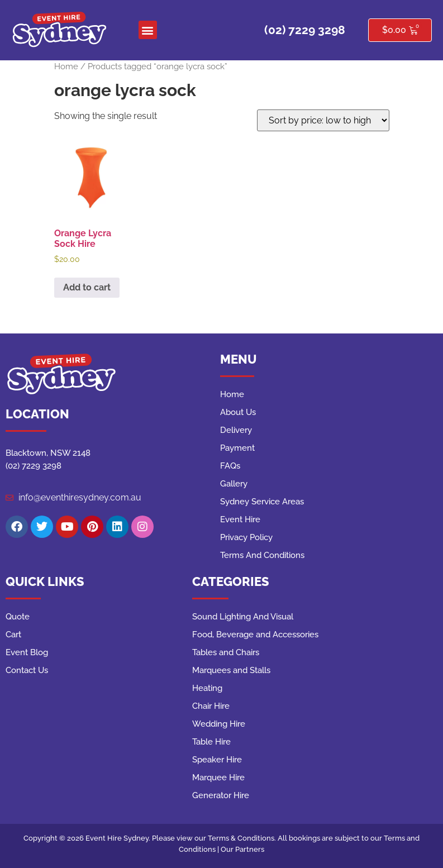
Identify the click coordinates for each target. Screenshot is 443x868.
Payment (237, 448)
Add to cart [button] (87, 287)
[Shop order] (323, 120)
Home (66, 66)
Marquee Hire (218, 778)
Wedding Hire (219, 724)
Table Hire (211, 742)
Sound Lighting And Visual (243, 617)
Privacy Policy (246, 537)
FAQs (230, 466)
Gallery (234, 484)
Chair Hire (211, 706)
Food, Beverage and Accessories (255, 635)
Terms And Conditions (262, 555)
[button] (148, 30)
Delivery (236, 430)
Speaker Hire (217, 760)
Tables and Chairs (226, 652)
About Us (238, 412)
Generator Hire (221, 795)
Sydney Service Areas (262, 502)
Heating (207, 688)
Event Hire (240, 519)
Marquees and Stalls (231, 670)
